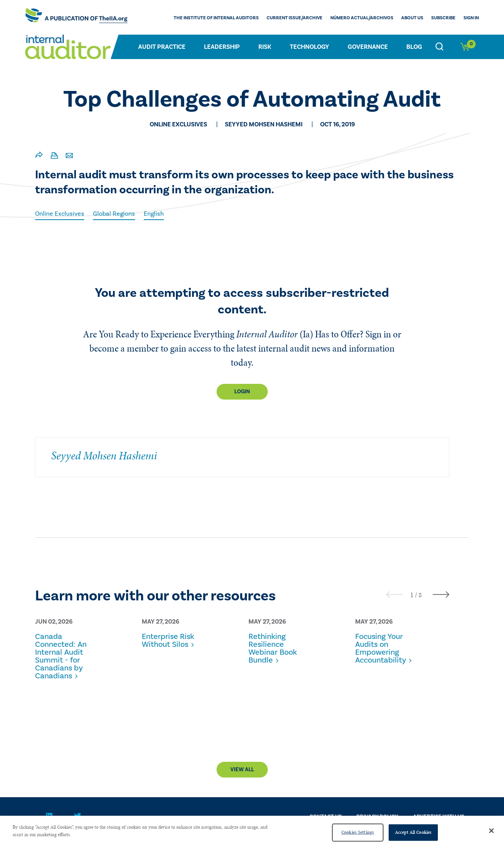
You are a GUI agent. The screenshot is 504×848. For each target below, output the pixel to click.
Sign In (471, 18)
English (154, 214)
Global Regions (114, 214)
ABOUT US (412, 18)
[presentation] (395, 594)
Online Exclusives (60, 214)
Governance (368, 47)
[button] (412, 595)
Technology (309, 47)
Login (242, 392)
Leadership (222, 47)
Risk (265, 47)
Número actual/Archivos (362, 18)
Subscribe (443, 18)
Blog (414, 47)
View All (242, 770)
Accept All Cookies (413, 832)
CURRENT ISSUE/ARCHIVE (295, 18)
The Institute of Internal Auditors (216, 18)
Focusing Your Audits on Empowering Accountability (381, 648)
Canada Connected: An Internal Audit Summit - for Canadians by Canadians (61, 656)
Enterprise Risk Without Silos (168, 641)
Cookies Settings (358, 832)
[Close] (491, 831)
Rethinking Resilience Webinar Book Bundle (273, 648)
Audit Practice (162, 47)
